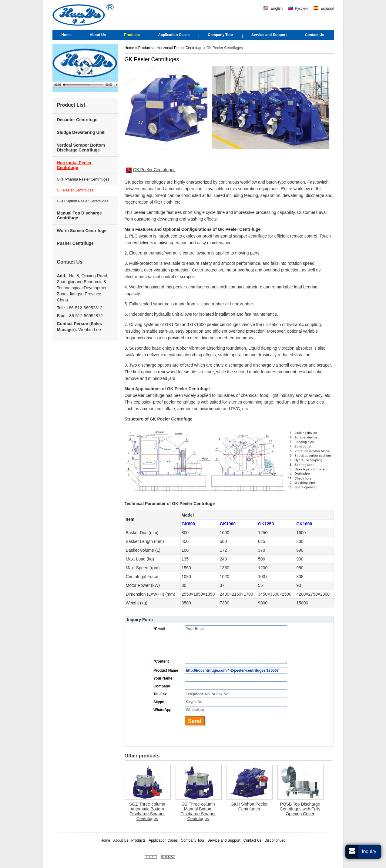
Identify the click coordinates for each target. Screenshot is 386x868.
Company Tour (193, 840)
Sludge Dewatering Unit (81, 132)
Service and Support (224, 840)
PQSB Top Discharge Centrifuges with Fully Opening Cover (300, 809)
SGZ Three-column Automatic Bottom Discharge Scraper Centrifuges (147, 811)
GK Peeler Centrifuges (151, 170)
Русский (298, 8)
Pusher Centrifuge (75, 243)
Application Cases (163, 840)
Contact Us (70, 262)
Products (146, 48)
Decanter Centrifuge (77, 120)
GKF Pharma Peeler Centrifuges (83, 179)
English (273, 8)
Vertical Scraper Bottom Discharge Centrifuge (81, 148)
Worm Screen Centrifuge (82, 231)
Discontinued (275, 840)
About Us (121, 840)
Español (324, 8)
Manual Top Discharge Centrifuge (79, 215)
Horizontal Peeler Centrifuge (180, 48)
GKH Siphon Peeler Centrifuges (249, 806)
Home (129, 48)
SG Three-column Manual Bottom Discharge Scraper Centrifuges (198, 811)
